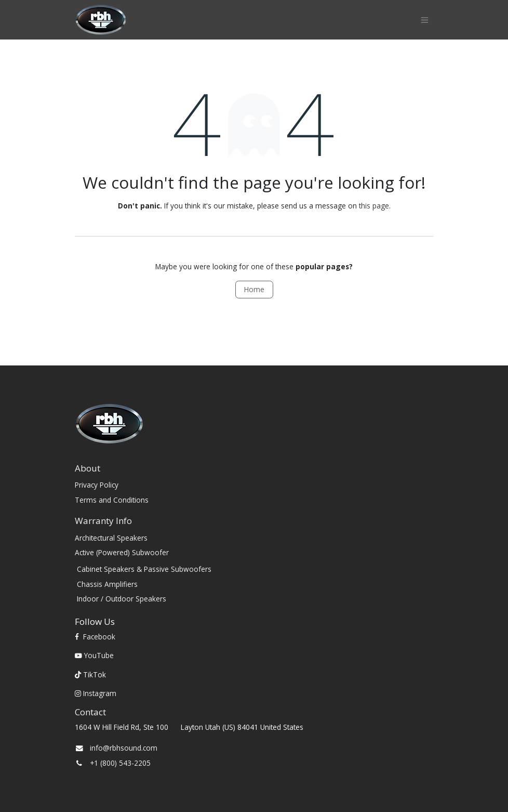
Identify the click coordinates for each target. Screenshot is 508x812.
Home (254, 289)
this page (374, 206)
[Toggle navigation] (425, 20)
